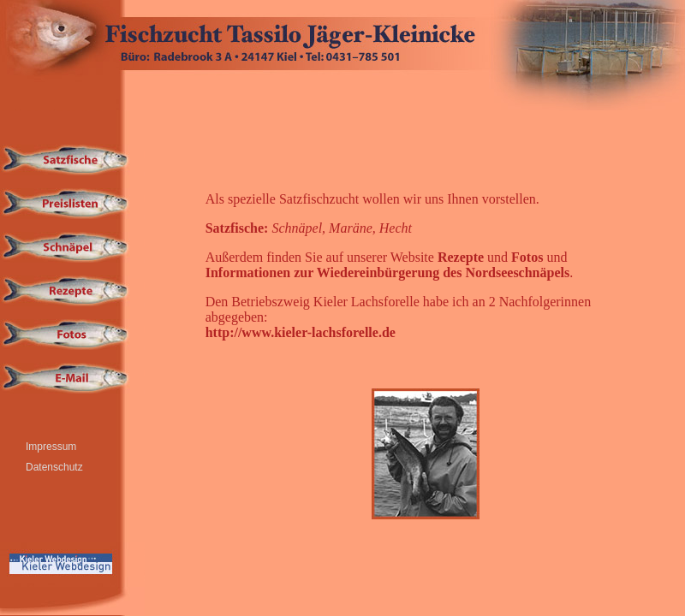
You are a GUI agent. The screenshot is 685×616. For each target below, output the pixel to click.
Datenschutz (54, 467)
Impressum (51, 447)
